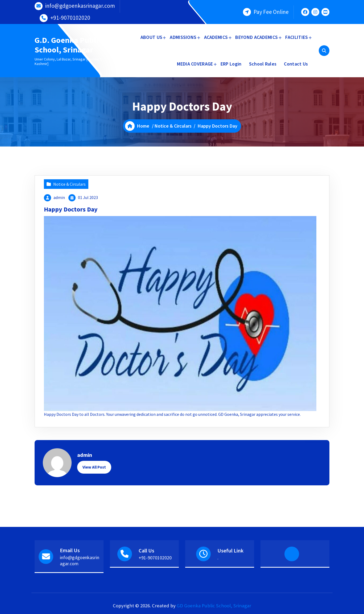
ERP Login (231, 64)
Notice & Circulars (173, 126)
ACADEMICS (216, 37)
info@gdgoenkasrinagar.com (80, 6)
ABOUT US (151, 37)
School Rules (263, 64)
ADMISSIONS (183, 37)
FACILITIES (297, 37)
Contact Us (296, 64)
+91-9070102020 (70, 18)
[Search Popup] (324, 51)
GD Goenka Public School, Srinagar (214, 606)
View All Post (94, 467)
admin (59, 197)
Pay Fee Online (271, 12)
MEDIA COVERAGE (195, 64)
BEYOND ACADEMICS (257, 37)
